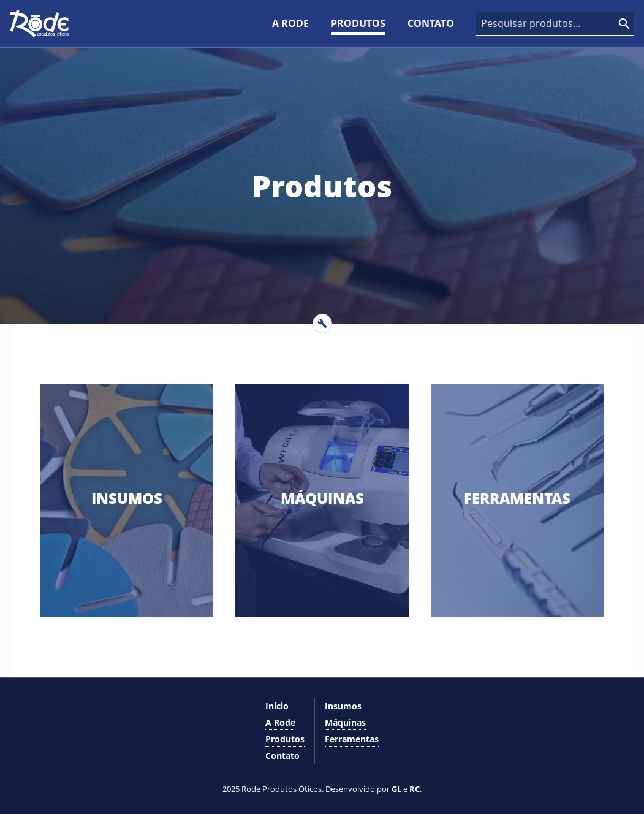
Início (277, 706)
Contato (431, 23)
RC (415, 789)
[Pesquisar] (624, 24)
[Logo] (39, 24)
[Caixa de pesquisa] (555, 24)
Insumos (343, 706)
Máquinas (345, 722)
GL (396, 789)
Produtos (358, 23)
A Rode (290, 23)
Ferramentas (352, 739)
